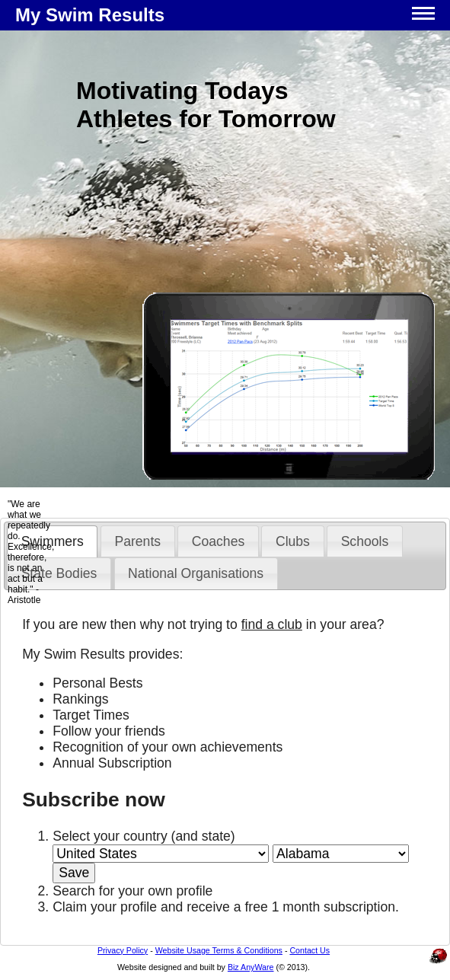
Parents (137, 541)
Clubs (293, 541)
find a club (272, 624)
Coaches (218, 541)
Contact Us (310, 950)
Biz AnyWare (251, 967)
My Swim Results (90, 15)
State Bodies (59, 573)
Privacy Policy (123, 950)
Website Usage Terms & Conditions (219, 950)
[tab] (138, 541)
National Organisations (196, 573)
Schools (365, 541)
